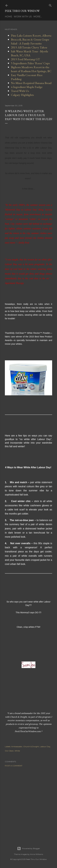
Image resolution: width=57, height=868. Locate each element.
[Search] (50, 5)
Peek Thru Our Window (22, 11)
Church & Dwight (31, 746)
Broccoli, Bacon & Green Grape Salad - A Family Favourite (30, 41)
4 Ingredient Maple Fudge (27, 87)
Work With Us (23, 17)
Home (9, 17)
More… (38, 17)
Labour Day (45, 746)
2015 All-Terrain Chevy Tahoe (29, 47)
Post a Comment (14, 766)
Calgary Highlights (22, 95)
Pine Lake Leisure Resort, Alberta (31, 35)
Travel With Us (20, 91)
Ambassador (17, 746)
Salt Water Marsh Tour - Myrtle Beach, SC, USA (29, 53)
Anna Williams (37, 854)
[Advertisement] (28, 803)
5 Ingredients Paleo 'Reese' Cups (30, 63)
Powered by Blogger (29, 849)
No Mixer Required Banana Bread (31, 83)
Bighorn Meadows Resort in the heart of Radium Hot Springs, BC (31, 69)
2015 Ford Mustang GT (25, 59)
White (17, 751)
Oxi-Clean (9, 751)
